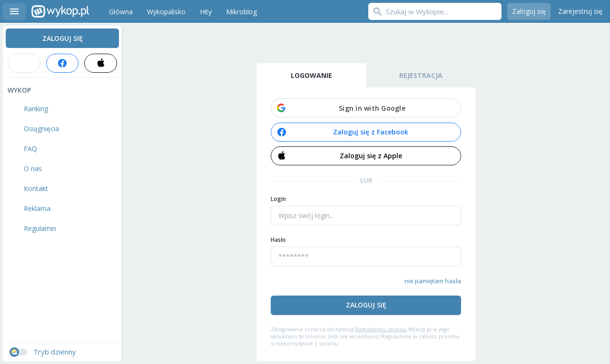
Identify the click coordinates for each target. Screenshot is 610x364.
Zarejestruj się (580, 11)
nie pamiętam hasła (433, 281)
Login (278, 199)
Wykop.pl (60, 11)
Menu (14, 11)
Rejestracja (421, 75)
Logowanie (311, 75)
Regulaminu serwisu (381, 329)
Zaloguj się (529, 11)
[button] (366, 108)
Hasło (278, 240)
